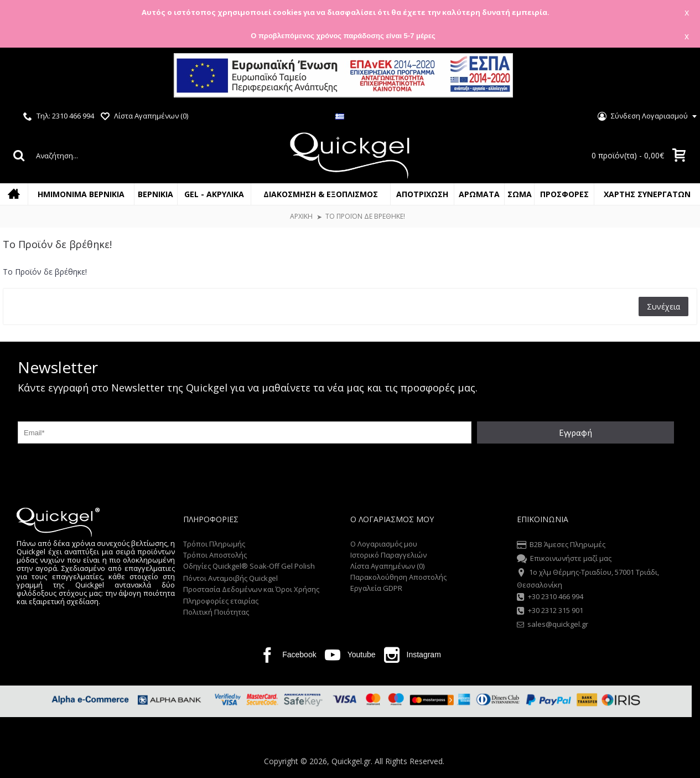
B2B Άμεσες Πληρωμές (561, 545)
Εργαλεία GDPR (376, 588)
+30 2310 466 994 (550, 597)
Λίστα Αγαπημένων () (387, 566)
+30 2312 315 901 (550, 611)
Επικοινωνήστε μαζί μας (564, 559)
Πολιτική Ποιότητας (216, 612)
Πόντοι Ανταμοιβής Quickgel (230, 578)
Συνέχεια (663, 306)
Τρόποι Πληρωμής (214, 544)
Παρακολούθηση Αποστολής (398, 577)
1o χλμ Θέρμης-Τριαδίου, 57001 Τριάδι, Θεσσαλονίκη (588, 578)
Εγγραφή (575, 432)
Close (678, 77)
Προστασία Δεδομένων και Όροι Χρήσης (251, 589)
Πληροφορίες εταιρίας (221, 601)
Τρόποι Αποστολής (215, 555)
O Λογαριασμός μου (384, 544)
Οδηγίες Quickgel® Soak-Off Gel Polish (249, 566)
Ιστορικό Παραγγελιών (388, 555)
